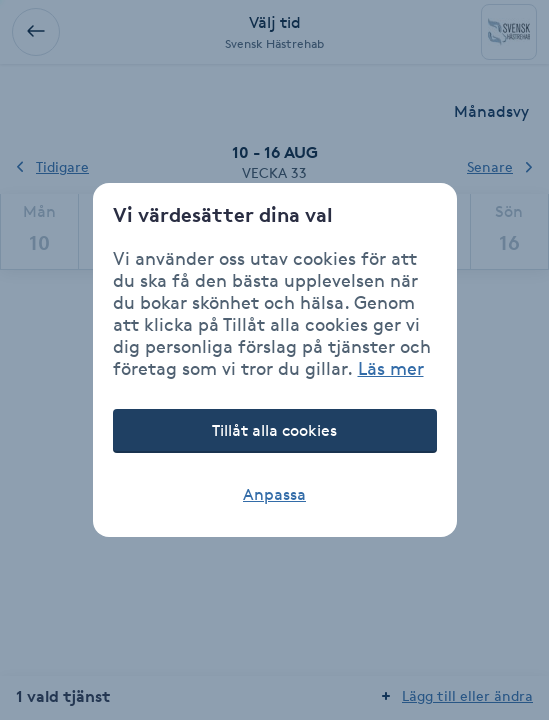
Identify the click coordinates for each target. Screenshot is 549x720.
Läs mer (391, 368)
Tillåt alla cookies (274, 430)
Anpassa (274, 494)
